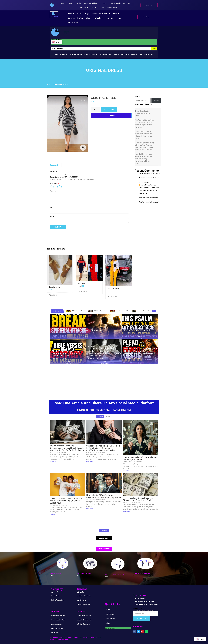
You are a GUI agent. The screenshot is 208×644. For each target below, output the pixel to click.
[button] (71, 14)
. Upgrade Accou (56, 628)
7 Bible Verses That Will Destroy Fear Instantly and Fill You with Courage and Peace (144, 135)
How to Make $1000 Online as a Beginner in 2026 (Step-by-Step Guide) (104, 496)
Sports (111, 18)
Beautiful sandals (55, 287)
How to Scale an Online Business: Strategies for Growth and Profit (138, 499)
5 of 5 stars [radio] (62, 186)
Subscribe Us (142, 619)
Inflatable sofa (154, 198)
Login (87, 14)
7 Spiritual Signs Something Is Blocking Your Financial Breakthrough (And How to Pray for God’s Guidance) (144, 146)
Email (53, 217)
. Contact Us (55, 596)
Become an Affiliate (101, 14)
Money (90, 347)
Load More (104, 531)
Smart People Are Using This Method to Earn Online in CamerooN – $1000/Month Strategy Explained (103, 448)
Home (71, 14)
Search (137, 96)
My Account (117, 614)
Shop (89, 18)
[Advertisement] (104, 380)
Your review (55, 191)
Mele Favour (143, 174)
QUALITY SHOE (155, 174)
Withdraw (100, 18)
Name (53, 207)
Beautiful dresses (113, 288)
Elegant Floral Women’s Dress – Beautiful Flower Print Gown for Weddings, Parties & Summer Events (149, 189)
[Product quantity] (95, 109)
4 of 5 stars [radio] (60, 186)
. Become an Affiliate (58, 616)
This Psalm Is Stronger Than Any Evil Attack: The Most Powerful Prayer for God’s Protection (144, 124)
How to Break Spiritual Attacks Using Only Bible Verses (143, 113)
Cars (119, 18)
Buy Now (111, 115)
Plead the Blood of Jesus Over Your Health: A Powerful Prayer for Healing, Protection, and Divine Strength (144, 159)
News (116, 14)
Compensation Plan (75, 18)
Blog (80, 14)
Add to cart (109, 109)
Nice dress (82, 283)
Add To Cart (54, 295)
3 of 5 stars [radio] (57, 186)
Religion (54, 328)
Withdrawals (111, 619)
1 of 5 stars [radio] (51, 186)
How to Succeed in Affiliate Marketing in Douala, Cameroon (140, 459)
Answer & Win (73, 23)
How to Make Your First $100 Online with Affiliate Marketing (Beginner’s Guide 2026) (66, 501)
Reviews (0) (54, 165)
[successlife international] (52, 5)
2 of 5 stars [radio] (54, 186)
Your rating (55, 184)
